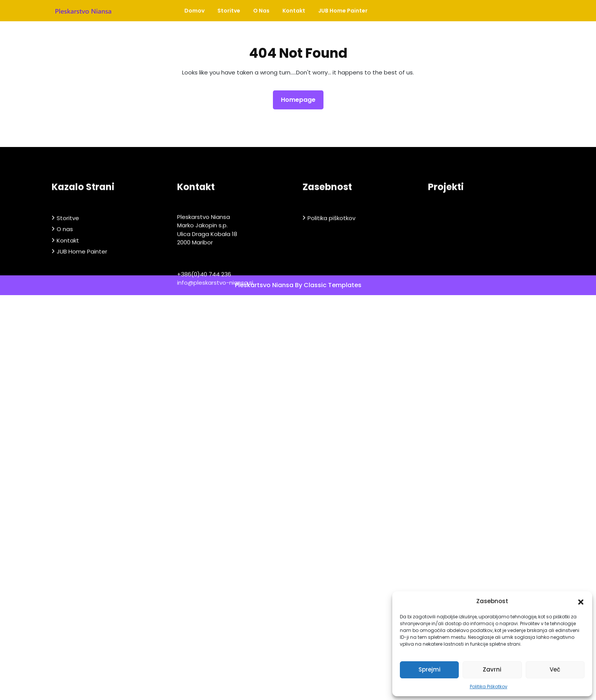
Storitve (229, 11)
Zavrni (492, 669)
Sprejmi (430, 669)
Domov (194, 11)
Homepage (301, 100)
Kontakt (294, 11)
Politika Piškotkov (489, 687)
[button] (581, 601)
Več (555, 669)
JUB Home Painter (343, 11)
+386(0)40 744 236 (204, 334)
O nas (261, 11)
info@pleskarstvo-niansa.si (215, 342)
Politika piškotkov (331, 277)
